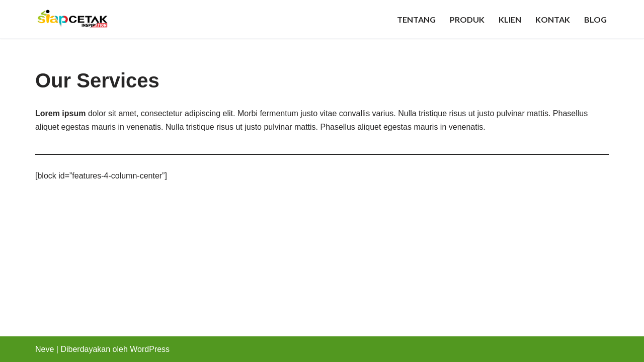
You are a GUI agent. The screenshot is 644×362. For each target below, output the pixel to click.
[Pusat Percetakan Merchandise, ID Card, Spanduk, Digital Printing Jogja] (72, 19)
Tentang (416, 19)
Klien (510, 19)
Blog (595, 19)
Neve (45, 349)
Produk (467, 19)
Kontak (553, 19)
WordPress (150, 349)
